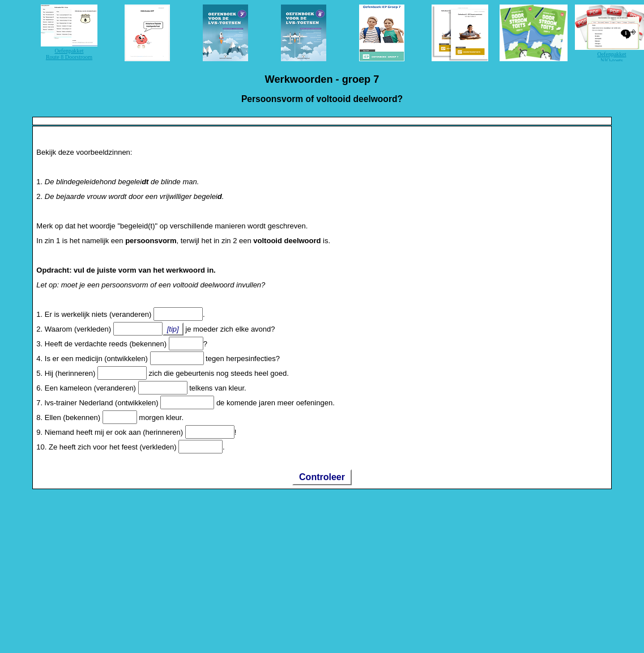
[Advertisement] (221, 569)
